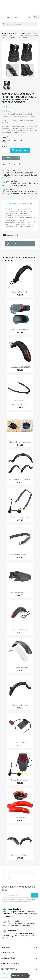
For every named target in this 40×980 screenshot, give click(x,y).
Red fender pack (20, 818)
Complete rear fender (20, 292)
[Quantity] (4, 150)
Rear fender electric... (20, 705)
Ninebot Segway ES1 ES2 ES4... (20, 367)
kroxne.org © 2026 (9, 973)
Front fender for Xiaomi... (20, 667)
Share (9, 164)
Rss (15, 872)
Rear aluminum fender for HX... (20, 480)
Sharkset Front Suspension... (20, 442)
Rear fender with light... (20, 630)
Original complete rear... (20, 780)
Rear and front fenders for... (20, 329)
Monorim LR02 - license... (20, 743)
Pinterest (20, 164)
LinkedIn (4, 878)
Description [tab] (11, 204)
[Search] (20, 24)
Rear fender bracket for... (20, 517)
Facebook (4, 872)
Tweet (15, 164)
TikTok (9, 878)
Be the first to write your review (20, 244)
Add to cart (20, 150)
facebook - (6, 977)
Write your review (11, 158)
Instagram (33, 872)
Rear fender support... (20, 405)
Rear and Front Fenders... (20, 855)
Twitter (9, 872)
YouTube (21, 872)
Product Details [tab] (26, 204)
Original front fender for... (20, 592)
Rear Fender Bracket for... (20, 555)
